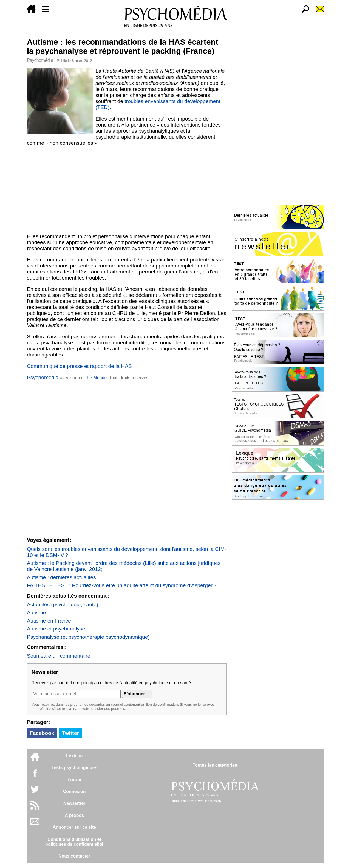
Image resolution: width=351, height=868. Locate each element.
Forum (74, 780)
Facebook (42, 733)
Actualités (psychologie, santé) (63, 605)
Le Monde (97, 378)
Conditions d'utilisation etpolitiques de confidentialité (74, 842)
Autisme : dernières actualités (61, 577)
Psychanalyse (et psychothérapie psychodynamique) (88, 637)
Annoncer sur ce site (74, 827)
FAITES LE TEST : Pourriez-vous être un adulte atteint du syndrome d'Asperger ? (122, 585)
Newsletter (74, 803)
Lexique (74, 756)
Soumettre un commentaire (59, 656)
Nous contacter (74, 856)
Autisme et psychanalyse (56, 629)
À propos (74, 815)
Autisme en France (49, 621)
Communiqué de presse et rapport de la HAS (79, 366)
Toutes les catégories (215, 765)
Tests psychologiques (74, 768)
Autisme (36, 612)
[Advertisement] (127, 190)
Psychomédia (40, 60)
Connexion (74, 792)
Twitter (70, 733)
